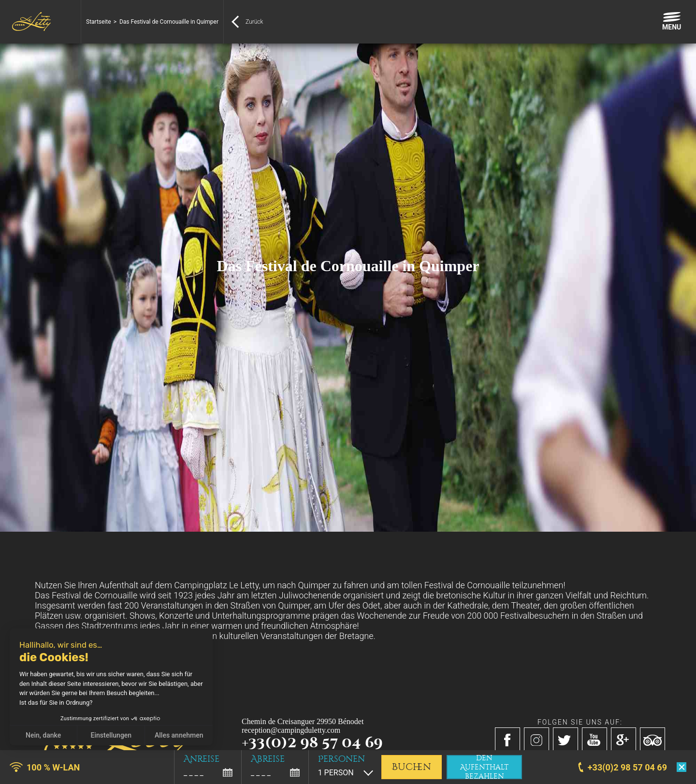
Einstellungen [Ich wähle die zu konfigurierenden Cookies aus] (111, 735)
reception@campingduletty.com (291, 730)
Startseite (99, 22)
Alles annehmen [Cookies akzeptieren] (179, 735)
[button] (14, 773)
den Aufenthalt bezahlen (484, 767)
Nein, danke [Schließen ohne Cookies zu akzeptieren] (43, 735)
